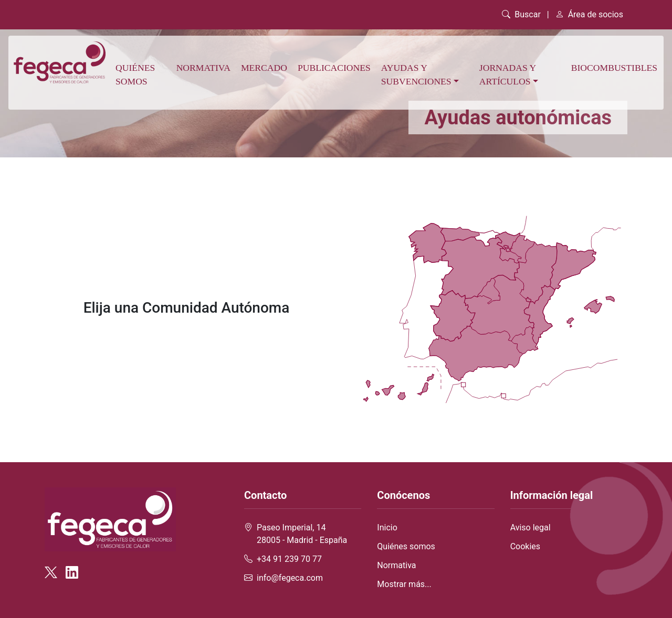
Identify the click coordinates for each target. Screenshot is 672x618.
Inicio (387, 528)
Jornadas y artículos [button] (508, 74)
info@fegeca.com (290, 578)
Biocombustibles (614, 68)
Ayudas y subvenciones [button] (416, 74)
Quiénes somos (135, 74)
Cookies (525, 546)
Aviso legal (531, 528)
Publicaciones (334, 68)
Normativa (203, 68)
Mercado (264, 68)
